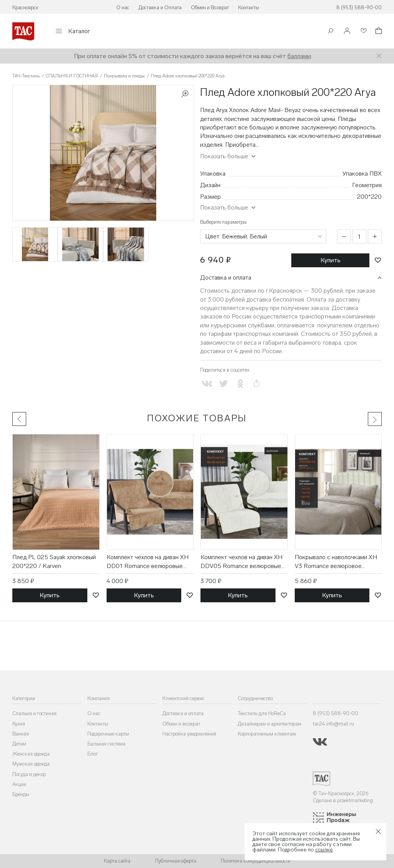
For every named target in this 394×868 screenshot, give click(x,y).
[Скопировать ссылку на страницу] (257, 384)
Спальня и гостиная (34, 713)
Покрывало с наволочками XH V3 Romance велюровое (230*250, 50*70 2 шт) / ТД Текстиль (336, 562)
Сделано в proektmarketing (343, 800)
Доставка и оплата (226, 277)
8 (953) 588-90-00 (359, 8)
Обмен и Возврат (210, 8)
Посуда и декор (29, 774)
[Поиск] (331, 32)
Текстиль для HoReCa (262, 713)
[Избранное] (363, 31)
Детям (19, 744)
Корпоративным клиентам (267, 734)
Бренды (21, 794)
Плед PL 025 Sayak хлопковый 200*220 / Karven (54, 561)
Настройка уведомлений (189, 734)
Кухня (19, 724)
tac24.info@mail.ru (333, 724)
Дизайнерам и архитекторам (270, 724)
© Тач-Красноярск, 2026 (341, 793)
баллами (299, 56)
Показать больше (224, 156)
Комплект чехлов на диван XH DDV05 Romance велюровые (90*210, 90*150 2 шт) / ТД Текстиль (241, 562)
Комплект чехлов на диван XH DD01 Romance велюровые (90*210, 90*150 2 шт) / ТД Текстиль (148, 562)
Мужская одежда (31, 764)
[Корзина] (378, 32)
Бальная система (106, 744)
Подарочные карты (108, 734)
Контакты (249, 8)
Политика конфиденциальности (256, 861)
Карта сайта (117, 861)
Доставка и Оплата (160, 8)
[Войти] (347, 31)
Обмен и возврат (181, 724)
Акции (19, 784)
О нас (123, 8)
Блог (93, 754)
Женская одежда (31, 754)
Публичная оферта (176, 861)
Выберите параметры (223, 222)
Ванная (21, 734)
